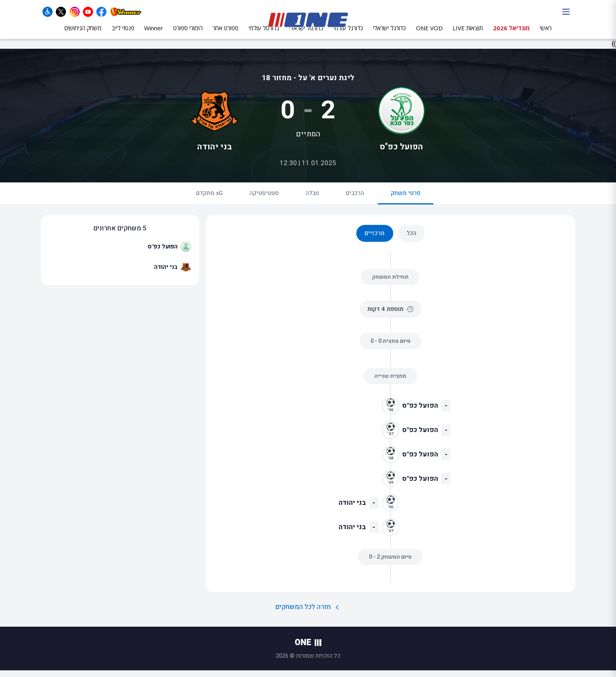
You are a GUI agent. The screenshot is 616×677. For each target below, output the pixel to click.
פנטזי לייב (123, 34)
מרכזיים (375, 239)
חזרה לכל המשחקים (308, 614)
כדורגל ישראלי (389, 34)
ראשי (546, 34)
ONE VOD (429, 34)
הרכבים (355, 200)
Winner (154, 34)
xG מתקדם (209, 200)
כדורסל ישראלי (306, 34)
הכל (412, 239)
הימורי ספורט (188, 34)
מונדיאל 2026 (511, 34)
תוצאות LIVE (468, 34)
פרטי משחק (406, 203)
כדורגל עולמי (348, 34)
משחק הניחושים (83, 34)
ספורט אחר (225, 34)
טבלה (312, 200)
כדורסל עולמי (264, 34)
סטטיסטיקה (264, 200)
